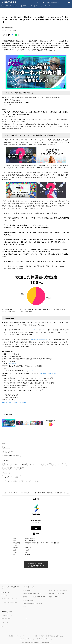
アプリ (24, 6)
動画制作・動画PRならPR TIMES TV (32, 594)
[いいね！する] (4, 35)
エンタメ (31, 6)
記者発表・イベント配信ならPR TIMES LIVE (34, 597)
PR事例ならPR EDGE (54, 597)
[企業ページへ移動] (36, 510)
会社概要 (11, 636)
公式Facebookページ (7, 615)
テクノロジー (10, 6)
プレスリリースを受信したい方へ (10, 599)
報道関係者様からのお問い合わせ (55, 636)
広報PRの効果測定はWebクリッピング (33, 604)
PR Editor (25, 607)
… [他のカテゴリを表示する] (55, 5)
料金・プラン (5, 595)
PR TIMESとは (5, 592)
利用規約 (42, 636)
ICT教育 (25, 464)
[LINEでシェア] (16, 35)
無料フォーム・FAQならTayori (56, 594)
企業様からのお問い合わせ (27, 639)
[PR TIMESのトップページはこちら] (10, 2)
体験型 (22, 468)
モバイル (18, 6)
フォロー (36, 528)
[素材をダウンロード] (21, 35)
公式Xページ (5, 623)
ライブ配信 (49, 464)
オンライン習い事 (61, 464)
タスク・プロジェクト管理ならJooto (58, 590)
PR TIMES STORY (27, 590)
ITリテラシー (15, 464)
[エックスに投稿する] (9, 35)
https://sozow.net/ (13, 364)
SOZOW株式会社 (24, 493)
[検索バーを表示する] (69, 2)
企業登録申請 (55, 2)
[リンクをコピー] (24, 35)
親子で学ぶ (13, 468)
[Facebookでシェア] (12, 35)
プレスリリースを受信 (43, 2)
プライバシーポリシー (21, 636)
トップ (5, 493)
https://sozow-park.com (31, 330)
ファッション (49, 6)
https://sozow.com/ (30, 538)
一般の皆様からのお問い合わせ (44, 639)
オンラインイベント (36, 464)
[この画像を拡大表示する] (9, 423)
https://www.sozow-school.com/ (39, 340)
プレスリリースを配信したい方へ (10, 602)
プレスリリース (13, 493)
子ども (6, 464)
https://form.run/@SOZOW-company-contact (14, 402)
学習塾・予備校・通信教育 (12, 456)
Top (3, 6)
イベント (6, 447)
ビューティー (39, 6)
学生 (5, 468)
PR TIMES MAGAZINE (28, 600)
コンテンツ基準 (33, 636)
